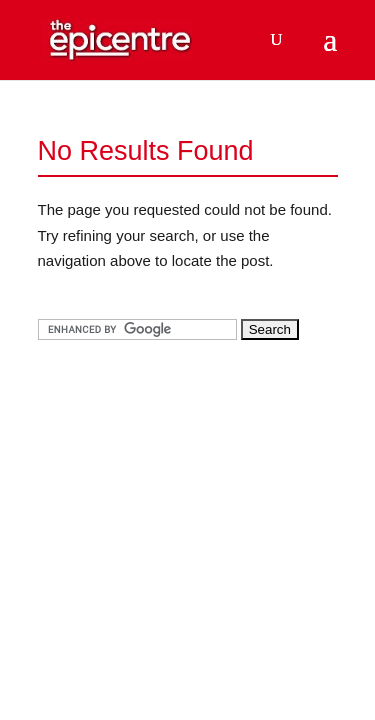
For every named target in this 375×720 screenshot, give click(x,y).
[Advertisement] (188, 496)
